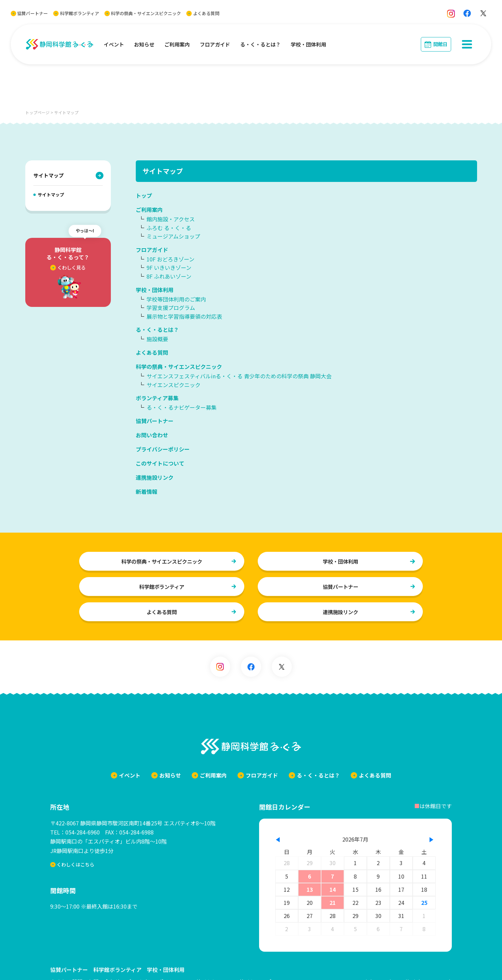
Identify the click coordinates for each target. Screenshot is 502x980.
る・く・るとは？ (260, 44)
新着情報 (147, 492)
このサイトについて (160, 463)
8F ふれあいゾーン (169, 276)
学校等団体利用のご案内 (176, 299)
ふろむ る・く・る (169, 228)
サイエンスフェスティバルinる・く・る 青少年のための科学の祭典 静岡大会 (239, 376)
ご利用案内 (177, 44)
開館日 (440, 44)
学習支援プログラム (171, 308)
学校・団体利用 (308, 44)
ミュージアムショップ (173, 236)
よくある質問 (203, 13)
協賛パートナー (29, 13)
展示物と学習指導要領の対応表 (184, 316)
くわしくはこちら (73, 870)
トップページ (37, 112)
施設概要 (157, 339)
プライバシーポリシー (163, 449)
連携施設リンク (155, 477)
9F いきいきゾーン (169, 267)
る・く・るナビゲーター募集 (182, 407)
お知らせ (144, 44)
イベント (114, 44)
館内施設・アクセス (171, 219)
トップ (144, 195)
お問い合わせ (152, 435)
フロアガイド (215, 44)
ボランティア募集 (157, 398)
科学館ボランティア (76, 13)
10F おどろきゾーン (170, 259)
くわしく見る (68, 267)
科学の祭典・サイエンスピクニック (143, 13)
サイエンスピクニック (174, 385)
